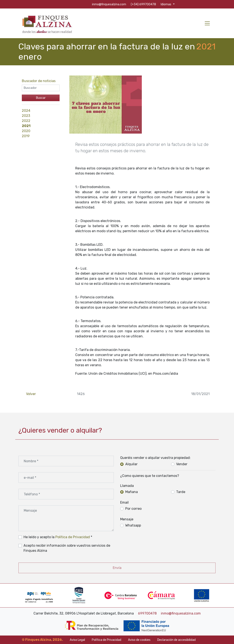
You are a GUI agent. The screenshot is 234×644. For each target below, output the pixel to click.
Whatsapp (133, 525)
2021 (26, 126)
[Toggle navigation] (207, 23)
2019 (26, 136)
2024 (26, 111)
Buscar (41, 98)
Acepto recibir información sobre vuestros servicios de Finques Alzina (67, 548)
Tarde (181, 492)
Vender (182, 464)
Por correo (133, 509)
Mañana (132, 492)
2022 (26, 121)
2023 (26, 116)
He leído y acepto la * (58, 537)
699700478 (148, 613)
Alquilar (131, 464)
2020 (26, 131)
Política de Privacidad (73, 537)
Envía (117, 568)
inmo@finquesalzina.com (181, 613)
